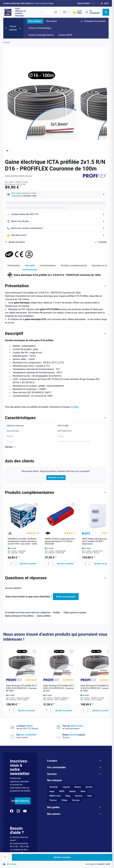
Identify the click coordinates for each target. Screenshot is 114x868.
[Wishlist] (66, 12)
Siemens (79, 737)
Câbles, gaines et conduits (75, 613)
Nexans (78, 728)
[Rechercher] (56, 12)
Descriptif (30, 266)
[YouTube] (25, 752)
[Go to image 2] (9, 151)
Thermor (53, 742)
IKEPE (62, 733)
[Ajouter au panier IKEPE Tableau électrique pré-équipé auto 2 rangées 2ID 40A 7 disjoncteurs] (102, 564)
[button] (19, 176)
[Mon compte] (92, 12)
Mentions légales (29, 823)
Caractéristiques (48, 266)
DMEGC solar (55, 737)
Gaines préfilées (44, 616)
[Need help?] (87, 3)
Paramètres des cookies (10, 823)
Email (14, 742)
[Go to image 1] (7, 151)
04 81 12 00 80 (20, 804)
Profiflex (75, 407)
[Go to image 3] (12, 151)
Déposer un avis (56, 477)
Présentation (14, 266)
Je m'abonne (23, 742)
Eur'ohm (89, 728)
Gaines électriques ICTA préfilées (19, 616)
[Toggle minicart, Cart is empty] (106, 12)
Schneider (54, 728)
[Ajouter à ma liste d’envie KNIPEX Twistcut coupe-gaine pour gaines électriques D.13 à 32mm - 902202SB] (73, 505)
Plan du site (101, 823)
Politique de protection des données (79, 823)
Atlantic (72, 733)
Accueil (6, 42)
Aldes (83, 733)
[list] (56, 533)
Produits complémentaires (74, 266)
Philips (64, 742)
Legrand (66, 728)
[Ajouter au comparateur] (101, 242)
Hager (52, 733)
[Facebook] (12, 752)
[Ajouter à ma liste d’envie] (15, 242)
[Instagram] (18, 752)
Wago (68, 737)
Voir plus (76, 742)
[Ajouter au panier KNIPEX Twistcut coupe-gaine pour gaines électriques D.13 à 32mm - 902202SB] (65, 564)
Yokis (90, 737)
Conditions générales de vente (51, 823)
